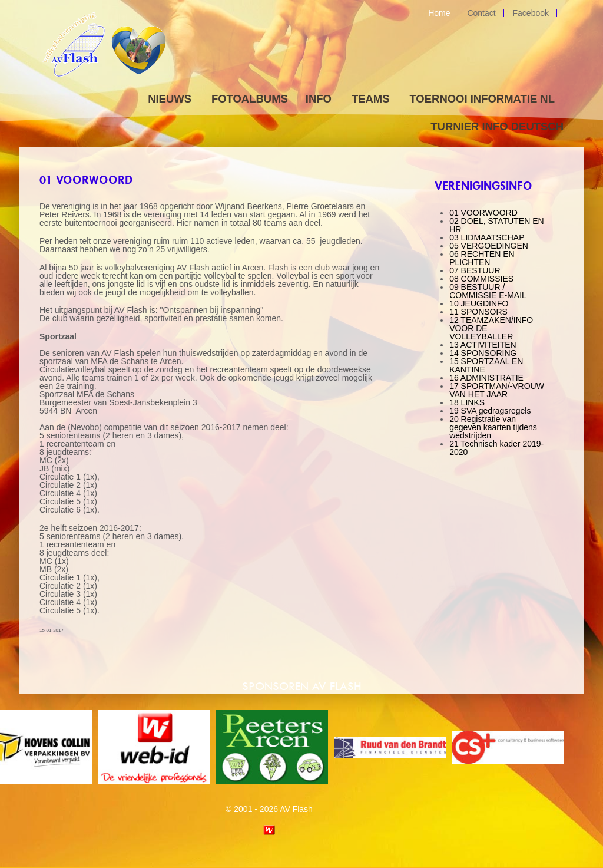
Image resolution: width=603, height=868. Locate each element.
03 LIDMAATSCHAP (487, 237)
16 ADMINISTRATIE (486, 378)
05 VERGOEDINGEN (489, 246)
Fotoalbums (250, 99)
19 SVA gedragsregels (490, 411)
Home (439, 13)
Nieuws (170, 99)
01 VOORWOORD (483, 213)
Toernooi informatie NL (482, 99)
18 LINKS (467, 402)
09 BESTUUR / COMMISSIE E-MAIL (488, 291)
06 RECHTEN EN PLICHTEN (482, 258)
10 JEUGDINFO (479, 303)
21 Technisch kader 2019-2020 (496, 448)
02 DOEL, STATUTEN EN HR (497, 225)
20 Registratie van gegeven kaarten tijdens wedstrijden (493, 427)
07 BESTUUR (475, 270)
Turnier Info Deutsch (497, 126)
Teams (371, 99)
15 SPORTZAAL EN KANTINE (486, 365)
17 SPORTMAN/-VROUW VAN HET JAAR (497, 390)
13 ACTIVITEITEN (483, 345)
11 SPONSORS (478, 312)
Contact (481, 13)
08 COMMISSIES (481, 279)
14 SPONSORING (483, 353)
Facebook (531, 13)
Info (319, 99)
